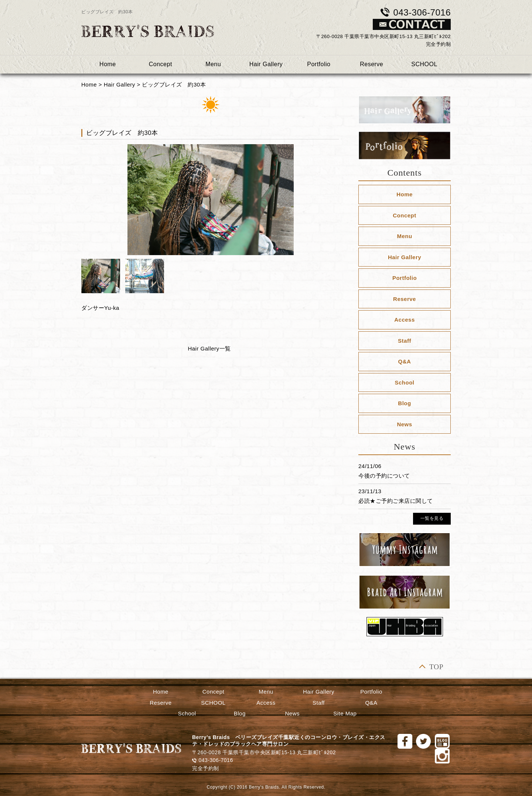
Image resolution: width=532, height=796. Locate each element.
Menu (213, 64)
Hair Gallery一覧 (209, 348)
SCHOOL (424, 64)
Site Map (345, 713)
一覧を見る (432, 518)
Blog (404, 403)
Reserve (371, 64)
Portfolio (319, 64)
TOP (436, 667)
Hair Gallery (266, 64)
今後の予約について (384, 476)
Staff (405, 341)
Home (108, 64)
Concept (161, 64)
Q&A (405, 361)
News (404, 424)
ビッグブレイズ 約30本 (174, 84)
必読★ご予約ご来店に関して (396, 501)
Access (405, 320)
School (404, 382)
